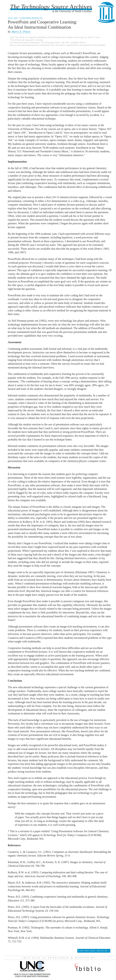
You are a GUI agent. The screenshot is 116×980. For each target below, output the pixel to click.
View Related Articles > (94, 951)
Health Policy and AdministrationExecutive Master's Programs (32, 974)
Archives (51, 7)
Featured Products (32, 18)
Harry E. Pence (21, 32)
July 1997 (13, 18)
